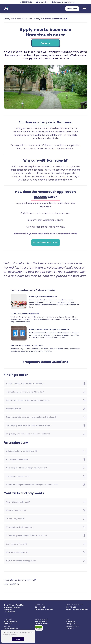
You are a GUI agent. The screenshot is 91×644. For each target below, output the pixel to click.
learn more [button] (14, 635)
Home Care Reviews (42, 624)
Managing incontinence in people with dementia (19, 333)
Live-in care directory (11, 628)
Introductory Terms (73, 626)
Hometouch (6, 9)
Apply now (46, 43)
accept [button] (18, 639)
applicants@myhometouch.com (77, 609)
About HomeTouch (10, 621)
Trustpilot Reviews (41, 621)
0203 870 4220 (26, 2)
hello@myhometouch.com (63, 2)
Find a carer (72, 9)
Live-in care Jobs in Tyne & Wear (25, 19)
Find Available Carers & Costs (45, 243)
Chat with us (42, 2)
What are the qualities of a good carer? (27, 345)
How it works (8, 624)
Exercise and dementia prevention (25, 314)
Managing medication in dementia (19, 301)
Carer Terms (70, 628)
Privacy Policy (70, 621)
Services (7, 626)
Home (6, 19)
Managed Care (71, 624)
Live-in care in (11, 584)
